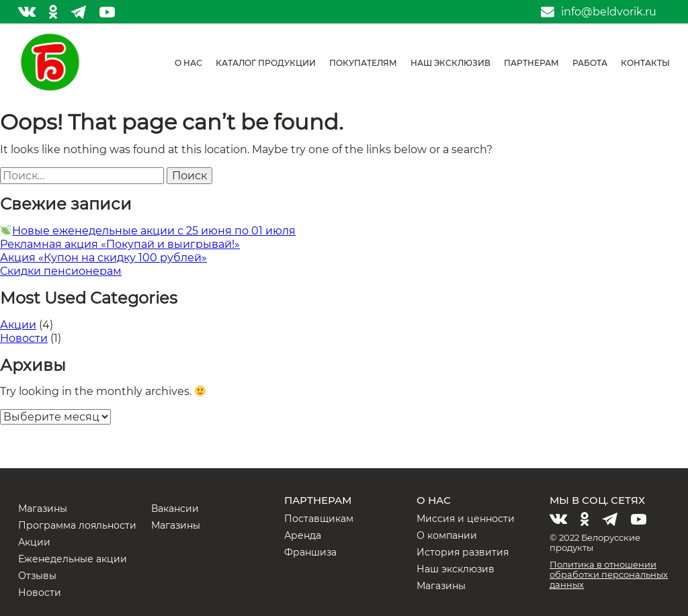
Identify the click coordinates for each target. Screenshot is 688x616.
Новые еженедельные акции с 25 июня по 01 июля (148, 231)
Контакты (645, 63)
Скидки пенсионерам (61, 271)
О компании (447, 535)
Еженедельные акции (73, 559)
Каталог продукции (266, 63)
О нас (188, 63)
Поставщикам (319, 519)
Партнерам (531, 63)
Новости (24, 338)
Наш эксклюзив (450, 63)
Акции (18, 325)
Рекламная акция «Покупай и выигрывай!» (120, 244)
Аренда (303, 535)
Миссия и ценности (466, 519)
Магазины (43, 509)
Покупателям (363, 63)
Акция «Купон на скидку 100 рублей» (103, 258)
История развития (463, 552)
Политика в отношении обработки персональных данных (609, 574)
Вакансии (175, 509)
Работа (590, 63)
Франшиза (310, 552)
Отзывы (37, 576)
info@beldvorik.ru (609, 12)
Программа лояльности (77, 525)
